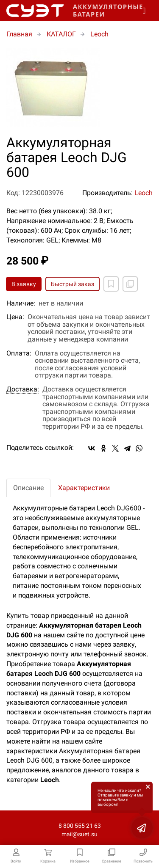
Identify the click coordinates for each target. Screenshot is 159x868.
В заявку (24, 284)
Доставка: (23, 389)
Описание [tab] (28, 488)
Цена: (15, 317)
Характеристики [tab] (84, 488)
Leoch (144, 193)
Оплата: (19, 353)
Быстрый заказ (73, 284)
